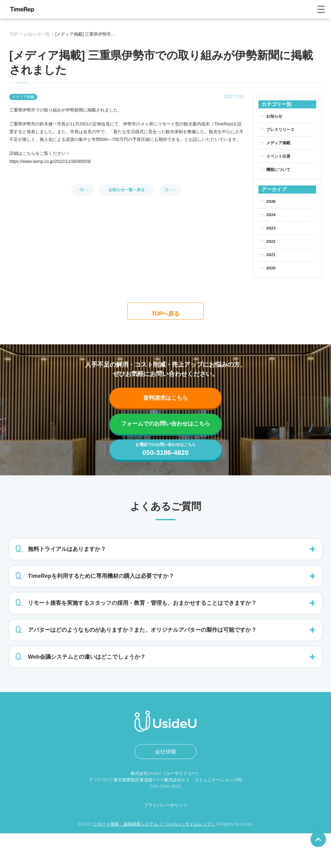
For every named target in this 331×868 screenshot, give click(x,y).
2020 (271, 268)
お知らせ (275, 116)
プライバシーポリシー (165, 840)
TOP (14, 34)
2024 (271, 215)
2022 (271, 241)
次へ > (170, 190)
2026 (271, 201)
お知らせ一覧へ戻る (126, 190)
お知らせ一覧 (37, 34)
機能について (279, 169)
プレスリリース (281, 129)
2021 (271, 255)
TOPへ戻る (166, 314)
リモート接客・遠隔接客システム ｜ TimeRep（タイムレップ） (154, 859)
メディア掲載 (279, 143)
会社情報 (165, 786)
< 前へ (83, 190)
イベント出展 (279, 156)
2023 (271, 228)
